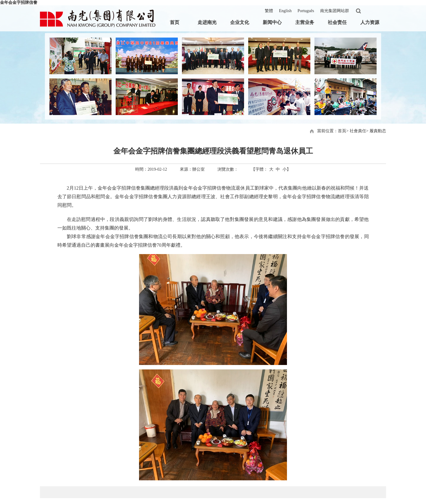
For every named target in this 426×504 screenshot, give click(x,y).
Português (306, 11)
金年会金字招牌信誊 (19, 3)
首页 (175, 22)
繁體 (269, 11)
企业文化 (240, 22)
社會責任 (358, 131)
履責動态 (378, 131)
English (285, 11)
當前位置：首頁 (332, 131)
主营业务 (305, 22)
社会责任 (337, 22)
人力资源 (370, 22)
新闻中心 (272, 22)
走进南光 (207, 22)
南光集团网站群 (335, 11)
